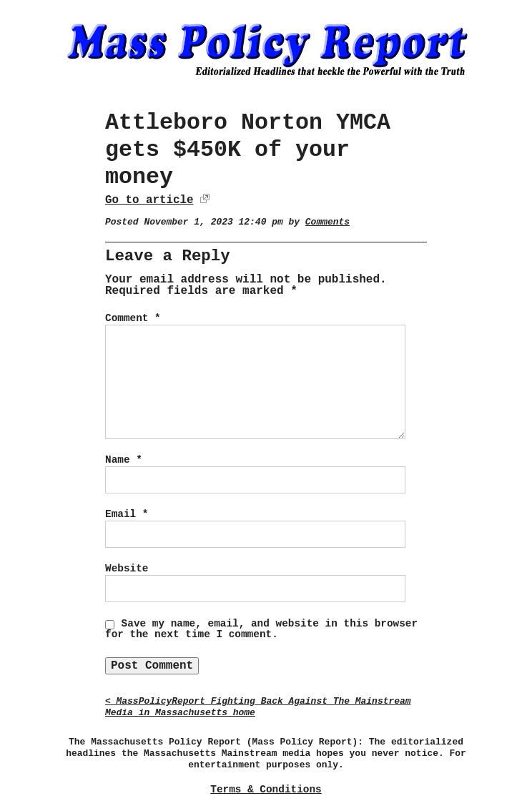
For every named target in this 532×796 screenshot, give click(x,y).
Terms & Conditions (266, 790)
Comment (133, 318)
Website (127, 569)
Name (124, 460)
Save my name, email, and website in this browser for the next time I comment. (261, 629)
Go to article (149, 200)
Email (127, 514)
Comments (327, 222)
